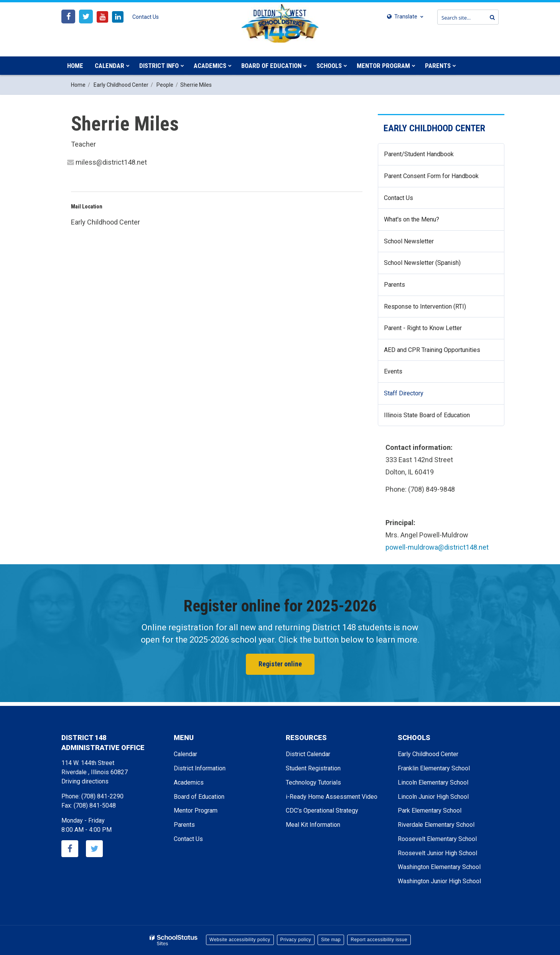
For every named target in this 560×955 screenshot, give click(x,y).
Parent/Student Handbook (419, 154)
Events (393, 371)
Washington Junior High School (439, 881)
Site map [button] (331, 940)
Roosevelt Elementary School (437, 839)
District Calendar (308, 754)
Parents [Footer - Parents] (184, 825)
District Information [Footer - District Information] (200, 768)
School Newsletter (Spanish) (422, 263)
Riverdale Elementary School (436, 825)
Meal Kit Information (313, 825)
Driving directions (85, 781)
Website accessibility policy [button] (240, 940)
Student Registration (313, 768)
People (165, 85)
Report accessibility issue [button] (379, 940)
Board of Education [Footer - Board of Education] (199, 797)
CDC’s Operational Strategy (322, 810)
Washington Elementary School (439, 867)
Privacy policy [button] (296, 940)
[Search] (491, 17)
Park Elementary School (430, 810)
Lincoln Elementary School (433, 782)
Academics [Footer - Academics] (189, 782)
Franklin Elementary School (434, 768)
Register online (280, 664)
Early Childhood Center (121, 85)
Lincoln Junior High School (433, 797)
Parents (394, 285)
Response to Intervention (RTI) (436, 310)
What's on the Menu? (423, 222)
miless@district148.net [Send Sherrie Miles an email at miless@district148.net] (111, 162)
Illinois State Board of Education (438, 418)
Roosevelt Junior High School (437, 853)
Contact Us (146, 17)
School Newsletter (420, 244)
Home (78, 85)
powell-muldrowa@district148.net (437, 547)
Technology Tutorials (313, 782)
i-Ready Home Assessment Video (332, 797)
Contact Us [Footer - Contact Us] (188, 839)
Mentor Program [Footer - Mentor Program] (196, 810)
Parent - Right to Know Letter (434, 331)
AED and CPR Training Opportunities (432, 350)
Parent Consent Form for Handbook (431, 176)
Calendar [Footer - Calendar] (185, 754)
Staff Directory (415, 396)
